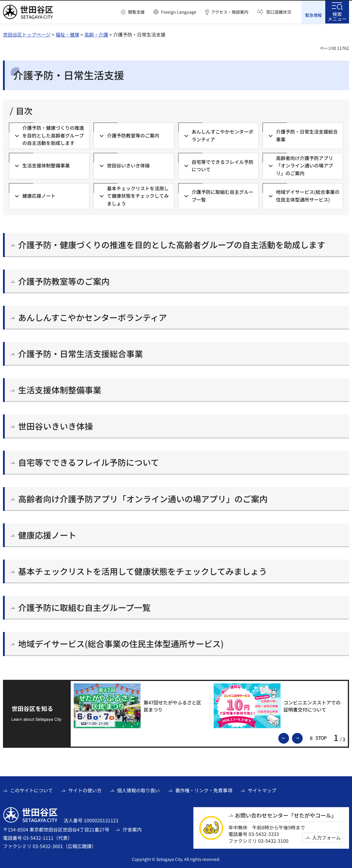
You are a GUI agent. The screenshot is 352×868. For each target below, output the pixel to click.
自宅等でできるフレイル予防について (89, 462)
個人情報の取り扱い (138, 790)
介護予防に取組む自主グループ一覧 (84, 607)
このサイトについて (31, 790)
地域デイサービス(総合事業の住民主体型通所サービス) (121, 643)
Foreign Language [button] (179, 12)
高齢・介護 (96, 34)
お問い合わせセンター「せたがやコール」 (286, 815)
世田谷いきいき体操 (56, 426)
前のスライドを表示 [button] (289, 737)
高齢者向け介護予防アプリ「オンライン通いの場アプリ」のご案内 (143, 499)
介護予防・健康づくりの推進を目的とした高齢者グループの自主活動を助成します (172, 245)
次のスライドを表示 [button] (302, 737)
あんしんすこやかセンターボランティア (93, 317)
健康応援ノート (47, 535)
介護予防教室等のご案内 (64, 281)
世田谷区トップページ (27, 34)
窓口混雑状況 (279, 12)
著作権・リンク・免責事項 (204, 790)
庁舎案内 (132, 829)
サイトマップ (262, 790)
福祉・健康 (67, 34)
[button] (133, 12)
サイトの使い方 (85, 790)
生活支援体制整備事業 (60, 390)
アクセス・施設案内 (230, 12)
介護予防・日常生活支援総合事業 (80, 353)
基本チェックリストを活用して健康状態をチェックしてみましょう (143, 571)
